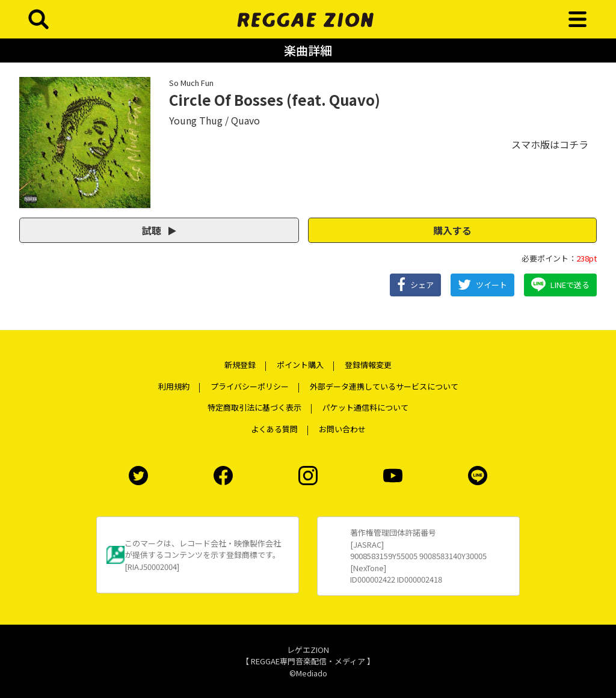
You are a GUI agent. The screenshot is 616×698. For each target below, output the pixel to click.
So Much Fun (191, 83)
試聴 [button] (159, 230)
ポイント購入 (300, 365)
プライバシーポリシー (250, 386)
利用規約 (174, 386)
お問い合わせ (342, 429)
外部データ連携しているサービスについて (384, 386)
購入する (452, 230)
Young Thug (196, 120)
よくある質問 (274, 429)
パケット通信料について (365, 407)
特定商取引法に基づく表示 (254, 407)
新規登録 (240, 365)
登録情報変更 (368, 365)
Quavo (245, 120)
